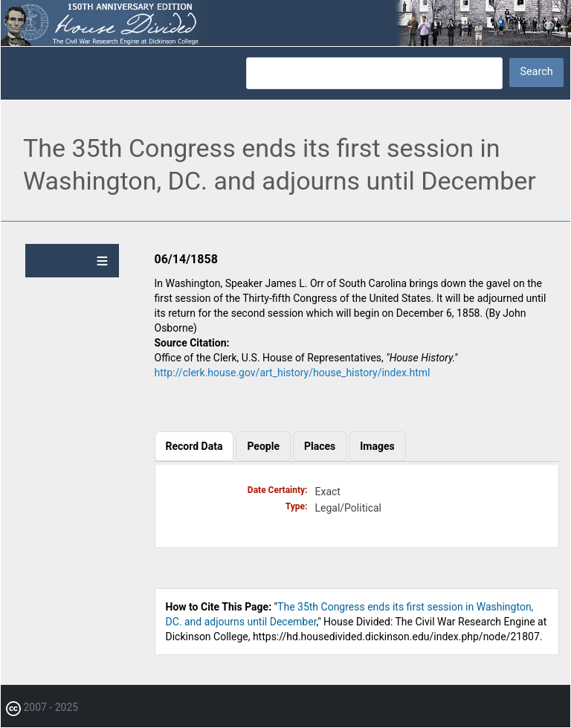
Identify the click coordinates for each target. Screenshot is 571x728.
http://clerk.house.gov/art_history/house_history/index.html (293, 373)
